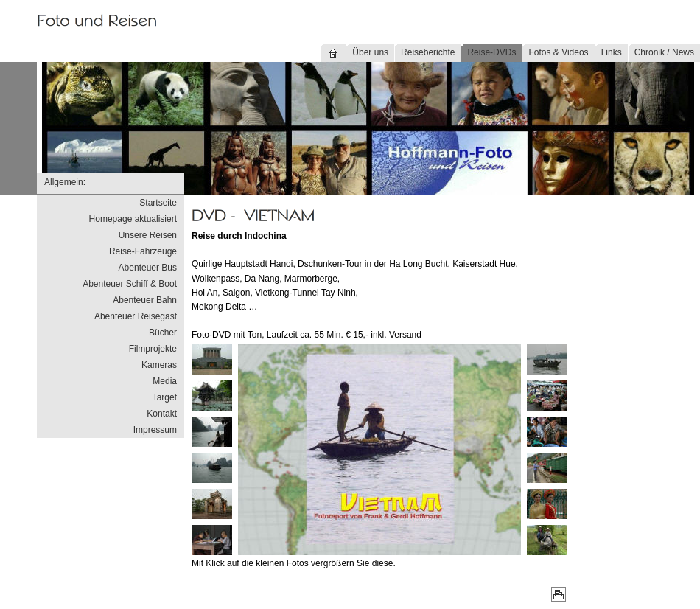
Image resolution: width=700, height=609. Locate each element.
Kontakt (162, 414)
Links (612, 52)
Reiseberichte (428, 52)
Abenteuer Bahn (145, 300)
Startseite (158, 203)
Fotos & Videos (558, 52)
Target (165, 397)
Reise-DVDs (491, 52)
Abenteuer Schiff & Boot (130, 284)
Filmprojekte (153, 349)
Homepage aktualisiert (133, 219)
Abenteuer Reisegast (136, 316)
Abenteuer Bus (148, 268)
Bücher (163, 333)
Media (165, 381)
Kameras (159, 365)
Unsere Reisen (148, 235)
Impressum (155, 430)
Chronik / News (664, 52)
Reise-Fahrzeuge (143, 251)
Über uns (370, 52)
